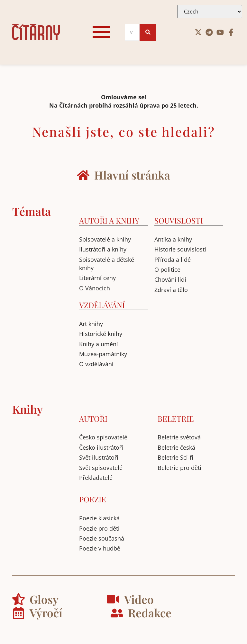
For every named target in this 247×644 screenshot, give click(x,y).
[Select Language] (210, 12)
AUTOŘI (93, 419)
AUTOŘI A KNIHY (109, 220)
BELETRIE (176, 419)
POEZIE (93, 499)
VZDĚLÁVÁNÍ (102, 305)
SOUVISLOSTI (179, 220)
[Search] (132, 32)
